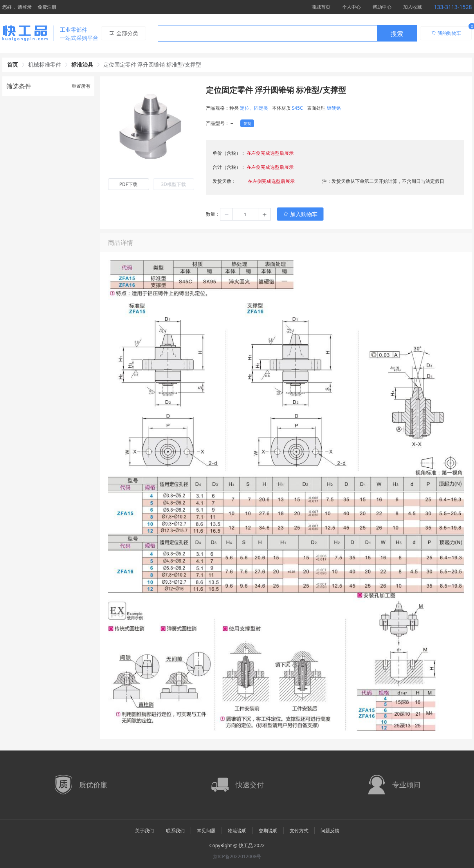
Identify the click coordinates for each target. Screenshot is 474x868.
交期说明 (268, 831)
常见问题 (206, 831)
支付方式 (299, 831)
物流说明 (237, 831)
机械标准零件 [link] (45, 64)
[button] (227, 214)
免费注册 (47, 7)
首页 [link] (13, 64)
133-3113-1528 (453, 7)
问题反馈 (330, 831)
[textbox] (267, 34)
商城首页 (321, 7)
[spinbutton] (245, 214)
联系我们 (175, 831)
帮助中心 (382, 7)
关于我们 (144, 831)
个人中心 (351, 7)
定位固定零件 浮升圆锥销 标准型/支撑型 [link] (152, 64)
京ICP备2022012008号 (237, 856)
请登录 (25, 7)
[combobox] (287, 33)
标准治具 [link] (82, 64)
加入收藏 (413, 7)
